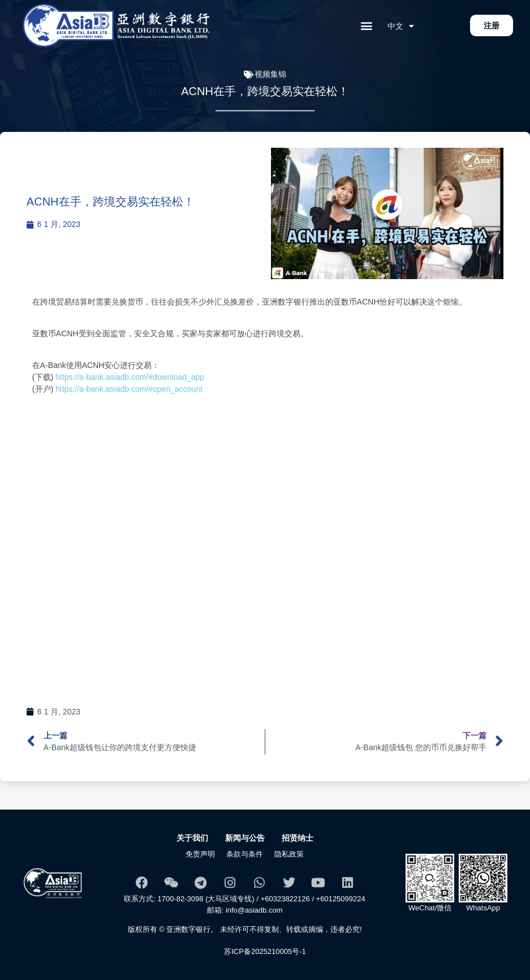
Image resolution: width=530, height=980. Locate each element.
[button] (367, 26)
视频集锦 (270, 77)
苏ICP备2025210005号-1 (265, 951)
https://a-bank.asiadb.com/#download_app (129, 377)
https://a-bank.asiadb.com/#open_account (131, 389)
